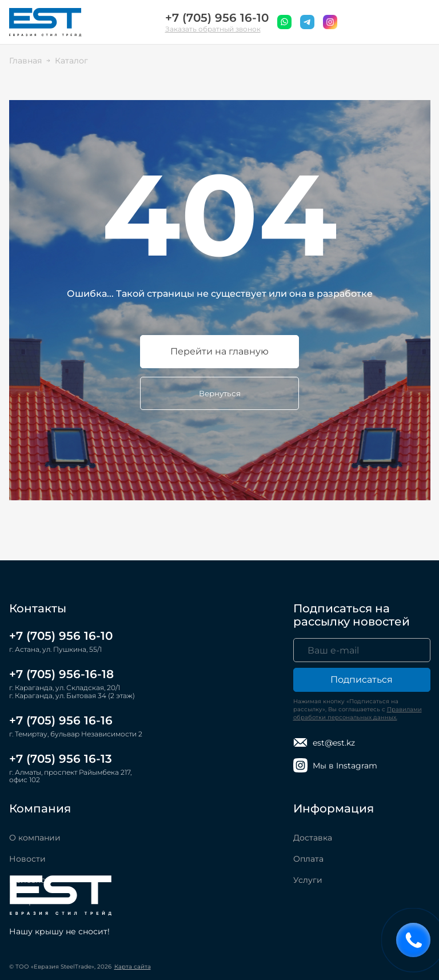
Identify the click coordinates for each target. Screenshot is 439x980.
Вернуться (220, 393)
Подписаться (362, 680)
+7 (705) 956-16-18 (61, 674)
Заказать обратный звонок (213, 29)
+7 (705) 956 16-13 (61, 759)
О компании (35, 838)
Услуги (308, 880)
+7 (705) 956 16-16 (61, 720)
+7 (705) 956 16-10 (217, 18)
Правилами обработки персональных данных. (358, 713)
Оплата (308, 859)
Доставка (313, 838)
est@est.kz (324, 742)
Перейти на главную (219, 351)
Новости (27, 859)
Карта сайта (133, 967)
